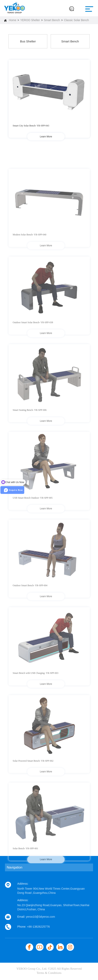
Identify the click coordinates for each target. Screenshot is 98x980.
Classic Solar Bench (76, 20)
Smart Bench (52, 20)
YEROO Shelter (30, 20)
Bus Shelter (28, 41)
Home (13, 20)
